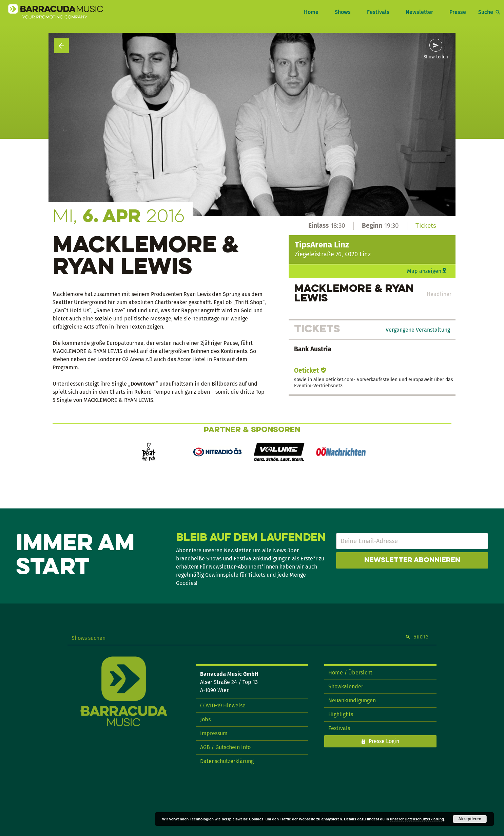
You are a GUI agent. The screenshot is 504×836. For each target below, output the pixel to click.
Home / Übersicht (350, 673)
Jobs (205, 719)
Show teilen (436, 57)
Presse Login (384, 741)
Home (311, 12)
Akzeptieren (470, 819)
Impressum (214, 733)
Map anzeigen (424, 271)
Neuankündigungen (352, 700)
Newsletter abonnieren (412, 560)
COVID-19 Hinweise (223, 705)
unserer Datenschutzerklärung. (418, 819)
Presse (458, 12)
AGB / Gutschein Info (225, 747)
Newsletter (419, 12)
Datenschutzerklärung (227, 761)
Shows (343, 12)
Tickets (426, 226)
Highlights (341, 714)
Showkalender (346, 686)
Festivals (378, 12)
